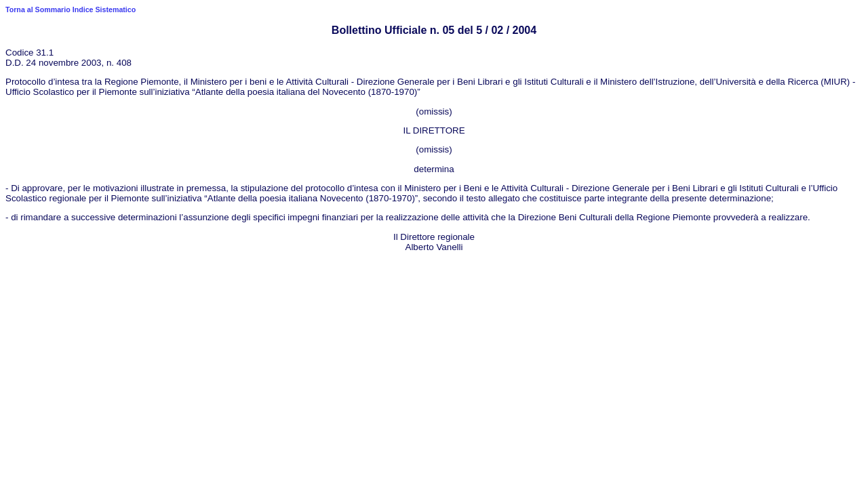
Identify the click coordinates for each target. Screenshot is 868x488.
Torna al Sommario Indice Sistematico (71, 9)
